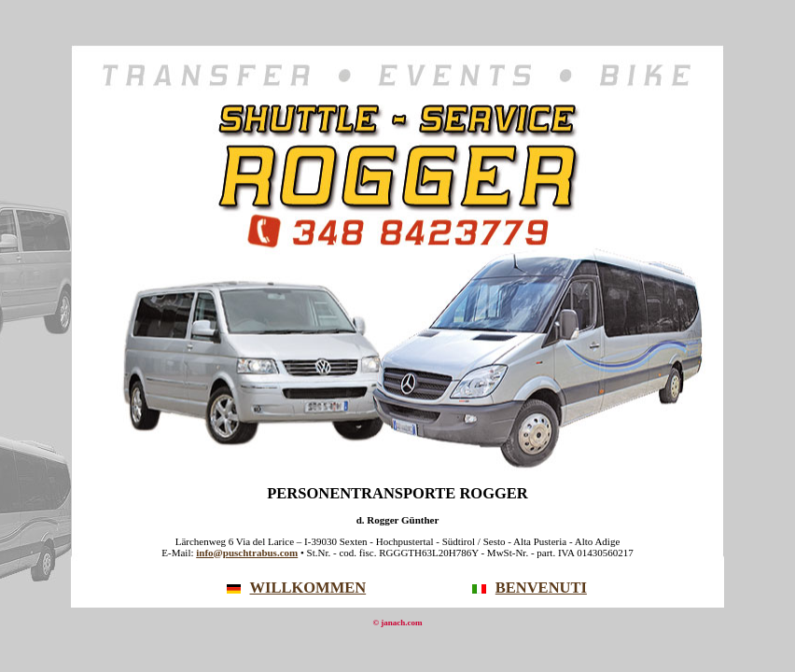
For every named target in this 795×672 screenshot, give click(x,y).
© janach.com (397, 623)
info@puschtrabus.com (247, 553)
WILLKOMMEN (297, 588)
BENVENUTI (530, 588)
